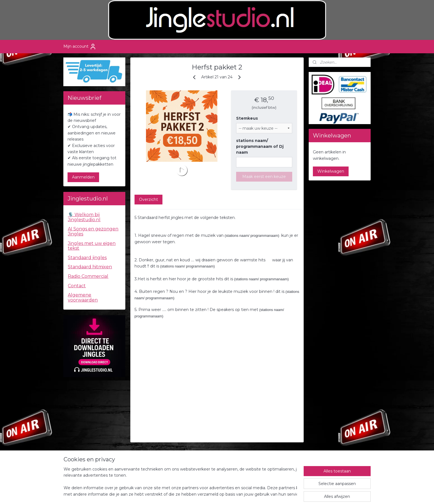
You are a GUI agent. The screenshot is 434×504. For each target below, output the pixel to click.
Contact (77, 286)
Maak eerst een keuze (264, 177)
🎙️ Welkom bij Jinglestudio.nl (84, 217)
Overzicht (148, 199)
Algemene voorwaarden (83, 297)
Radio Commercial (88, 276)
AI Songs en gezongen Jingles (93, 231)
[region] (180, 482)
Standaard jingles (87, 258)
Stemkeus (247, 118)
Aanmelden (83, 177)
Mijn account (80, 47)
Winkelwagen (331, 171)
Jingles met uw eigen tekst (92, 246)
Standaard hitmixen (90, 267)
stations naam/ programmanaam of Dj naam (260, 146)
